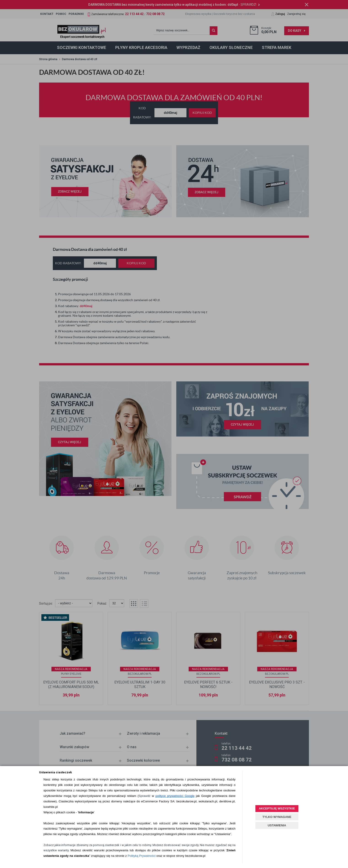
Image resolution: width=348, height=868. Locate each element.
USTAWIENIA (277, 825)
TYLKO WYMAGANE (277, 817)
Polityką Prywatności (142, 856)
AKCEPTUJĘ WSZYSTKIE (277, 808)
